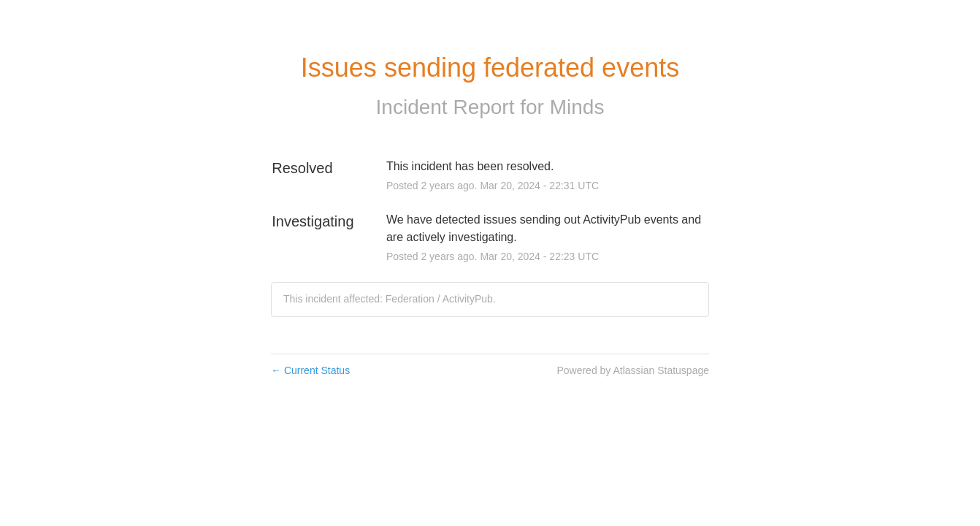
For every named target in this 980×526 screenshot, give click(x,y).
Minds (577, 107)
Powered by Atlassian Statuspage (633, 370)
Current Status (310, 370)
